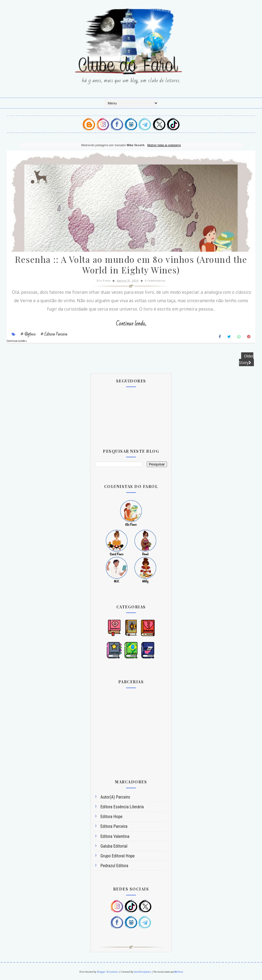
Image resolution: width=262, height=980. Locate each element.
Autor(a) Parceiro (115, 798)
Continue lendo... (131, 325)
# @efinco (28, 335)
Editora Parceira (114, 827)
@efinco (179, 972)
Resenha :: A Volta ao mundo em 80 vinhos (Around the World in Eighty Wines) (131, 266)
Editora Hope (111, 817)
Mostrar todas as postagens (164, 145)
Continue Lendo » (17, 342)
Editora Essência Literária (122, 807)
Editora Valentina (115, 837)
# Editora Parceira (54, 335)
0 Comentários (155, 281)
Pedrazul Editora (114, 866)
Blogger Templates (108, 972)
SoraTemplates (143, 972)
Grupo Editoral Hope (118, 856)
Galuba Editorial (114, 847)
